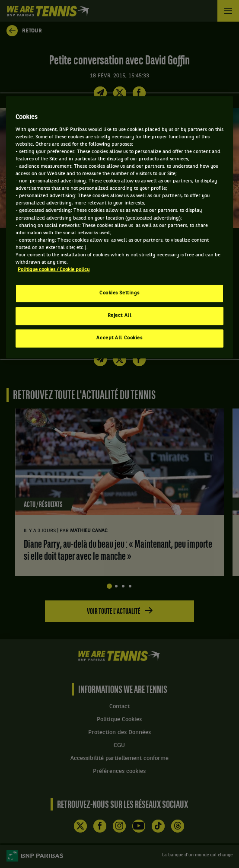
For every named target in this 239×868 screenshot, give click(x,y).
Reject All (120, 316)
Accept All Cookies (119, 338)
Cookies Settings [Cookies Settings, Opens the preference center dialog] (119, 293)
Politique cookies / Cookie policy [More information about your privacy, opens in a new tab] (54, 270)
